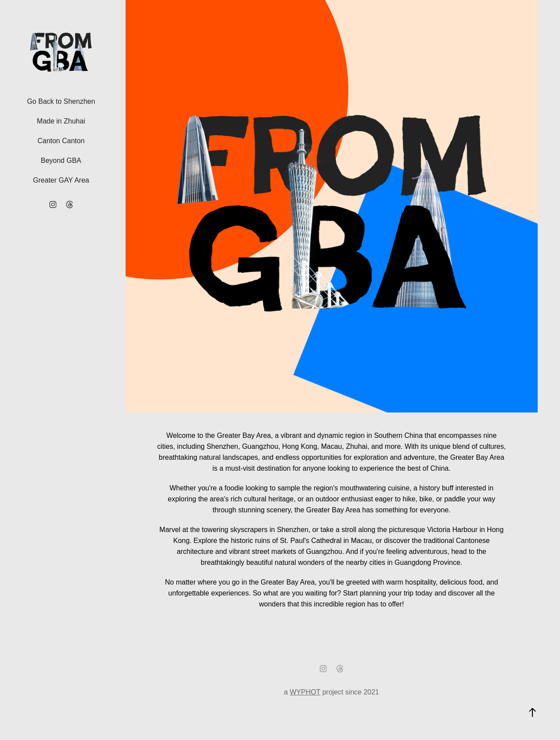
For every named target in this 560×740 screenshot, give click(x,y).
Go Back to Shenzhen (61, 101)
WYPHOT (305, 692)
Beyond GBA (61, 160)
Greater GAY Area (61, 180)
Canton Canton (61, 141)
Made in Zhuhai (61, 121)
